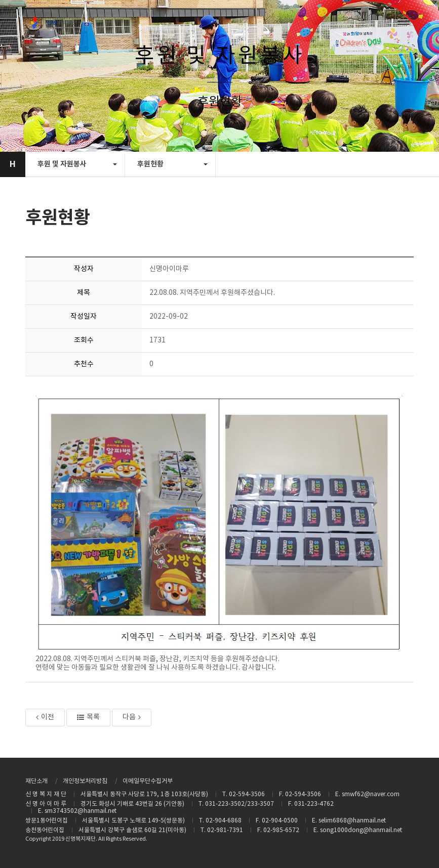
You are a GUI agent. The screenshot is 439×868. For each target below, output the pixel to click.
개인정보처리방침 (85, 781)
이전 (45, 717)
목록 (88, 717)
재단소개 (36, 781)
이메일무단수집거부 (148, 781)
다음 (132, 717)
